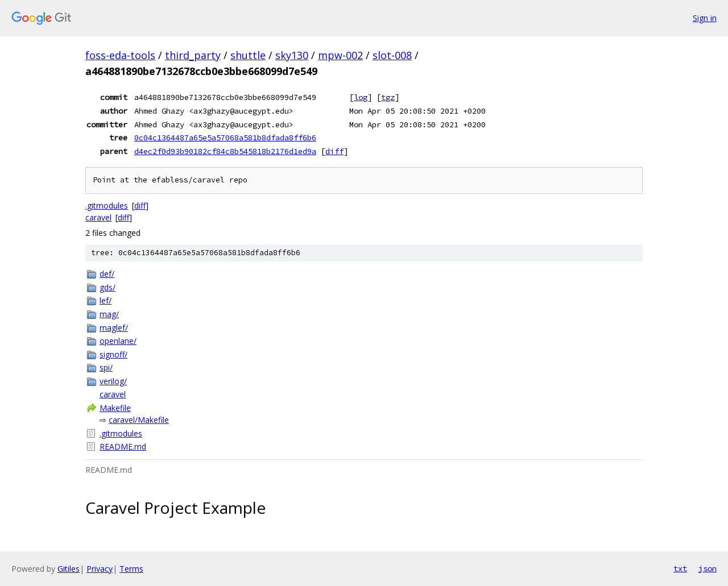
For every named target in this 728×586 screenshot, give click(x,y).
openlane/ (118, 341)
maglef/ (114, 328)
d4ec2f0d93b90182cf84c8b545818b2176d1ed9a (225, 151)
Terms (131, 569)
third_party (193, 55)
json (708, 568)
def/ (107, 274)
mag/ (109, 314)
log (361, 97)
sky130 (292, 55)
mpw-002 (340, 55)
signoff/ (113, 354)
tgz (388, 97)
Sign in (705, 18)
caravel (98, 217)
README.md (123, 446)
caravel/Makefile (139, 420)
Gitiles (69, 569)
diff (334, 151)
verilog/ (113, 381)
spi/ (106, 367)
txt (680, 568)
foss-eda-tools (120, 55)
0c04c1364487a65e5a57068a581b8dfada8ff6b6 (225, 138)
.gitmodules (107, 205)
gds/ (107, 287)
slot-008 (392, 55)
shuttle (248, 55)
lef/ (106, 300)
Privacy (100, 569)
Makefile (115, 408)
